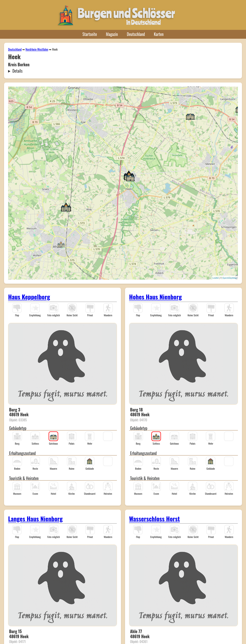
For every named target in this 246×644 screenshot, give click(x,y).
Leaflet (216, 278)
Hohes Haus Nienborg (155, 297)
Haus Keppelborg (29, 297)
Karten (159, 34)
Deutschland (136, 34)
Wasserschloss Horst (154, 518)
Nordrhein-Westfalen (37, 49)
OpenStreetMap (230, 278)
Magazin (112, 34)
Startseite (90, 34)
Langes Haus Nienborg (35, 518)
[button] (61, 244)
